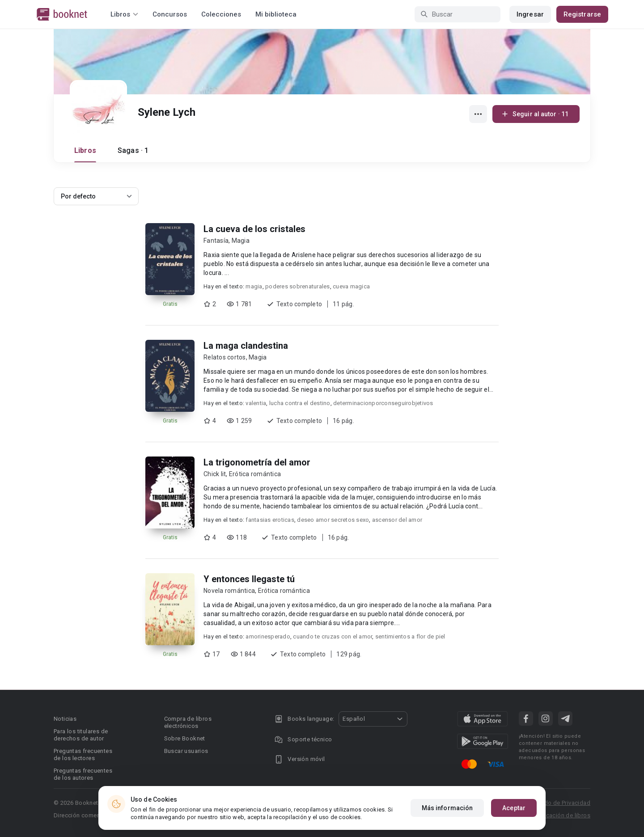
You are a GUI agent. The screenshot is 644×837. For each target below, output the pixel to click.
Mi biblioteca (276, 14)
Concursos (170, 14)
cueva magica (351, 286)
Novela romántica (229, 591)
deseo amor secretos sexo (333, 520)
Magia (241, 241)
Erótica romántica (255, 474)
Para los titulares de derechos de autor (81, 735)
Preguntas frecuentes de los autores (83, 774)
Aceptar (514, 808)
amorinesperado (268, 636)
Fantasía (216, 241)
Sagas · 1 (133, 150)
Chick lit (215, 474)
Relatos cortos (225, 357)
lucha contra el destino (300, 403)
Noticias (65, 719)
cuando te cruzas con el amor (333, 636)
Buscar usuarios (186, 751)
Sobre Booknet (185, 738)
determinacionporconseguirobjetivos (383, 403)
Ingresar (530, 14)
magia (254, 286)
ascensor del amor (397, 520)
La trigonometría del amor (257, 462)
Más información (447, 808)
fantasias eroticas (270, 520)
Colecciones (221, 14)
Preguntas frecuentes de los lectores (83, 755)
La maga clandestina (246, 346)
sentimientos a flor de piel (410, 636)
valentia (256, 403)
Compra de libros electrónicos (188, 722)
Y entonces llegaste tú (249, 579)
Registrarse (582, 14)
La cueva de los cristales (254, 229)
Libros (85, 150)
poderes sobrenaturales (298, 286)
